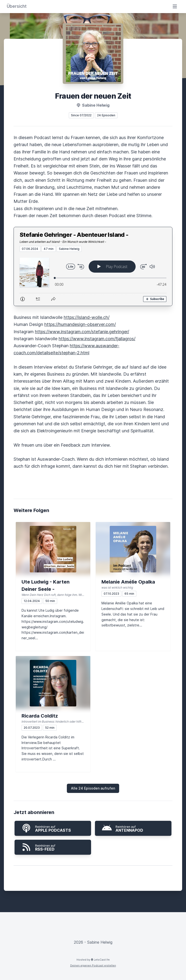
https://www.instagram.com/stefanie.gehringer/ (82, 332)
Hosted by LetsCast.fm (93, 960)
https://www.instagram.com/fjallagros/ (97, 339)
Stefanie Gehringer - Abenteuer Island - (74, 235)
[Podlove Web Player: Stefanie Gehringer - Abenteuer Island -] (93, 279)
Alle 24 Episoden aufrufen (93, 788)
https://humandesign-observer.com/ (80, 324)
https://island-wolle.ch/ (87, 317)
